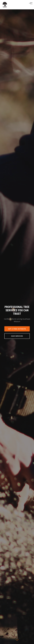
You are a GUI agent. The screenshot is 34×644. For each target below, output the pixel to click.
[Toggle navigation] (30, 3)
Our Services (17, 336)
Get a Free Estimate (17, 329)
